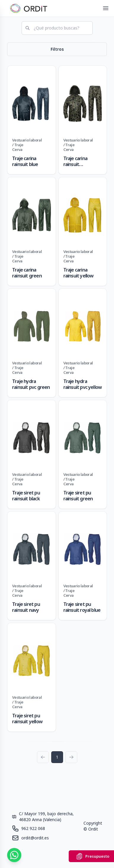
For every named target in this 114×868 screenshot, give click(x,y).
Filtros (57, 49)
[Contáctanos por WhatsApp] (14, 855)
